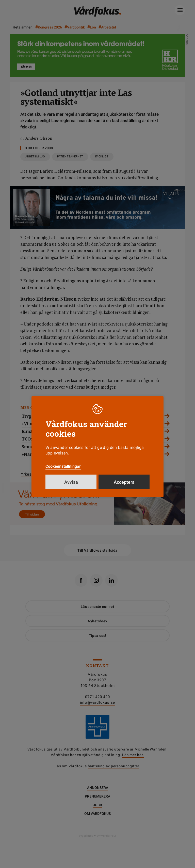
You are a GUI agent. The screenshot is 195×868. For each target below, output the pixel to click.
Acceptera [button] (124, 482)
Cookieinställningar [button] (63, 466)
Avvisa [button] (71, 482)
